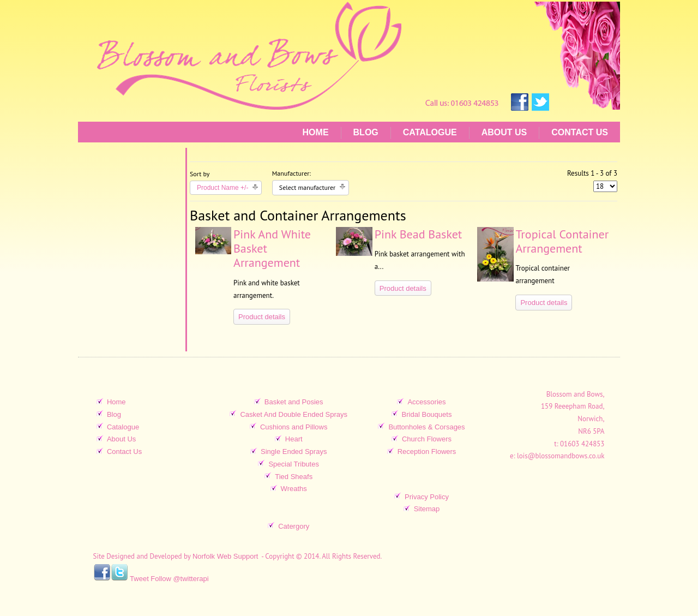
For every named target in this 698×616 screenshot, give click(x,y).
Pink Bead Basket (419, 234)
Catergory (294, 526)
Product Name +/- (222, 188)
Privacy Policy (427, 497)
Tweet (139, 579)
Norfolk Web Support (225, 557)
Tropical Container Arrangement (562, 241)
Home (316, 132)
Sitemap (427, 509)
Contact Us (580, 132)
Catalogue (430, 132)
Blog (366, 132)
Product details (262, 317)
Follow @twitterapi (179, 579)
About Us (504, 132)
